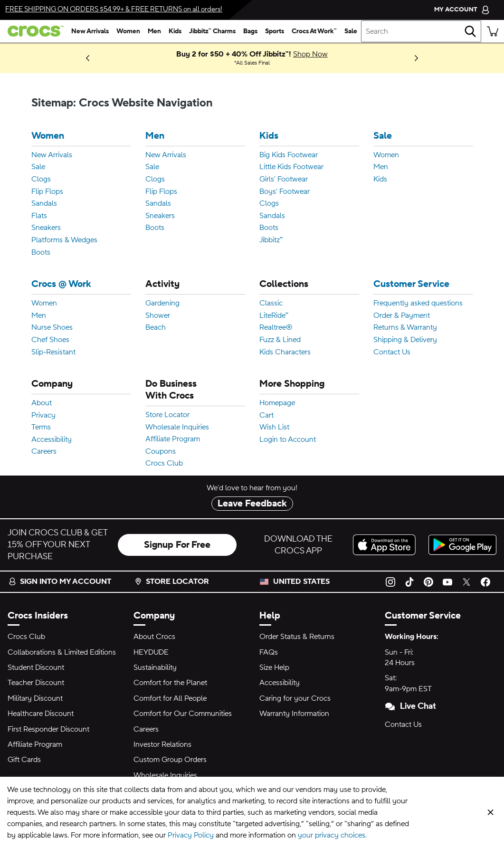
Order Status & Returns (297, 637)
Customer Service (411, 284)
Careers (44, 452)
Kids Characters (285, 353)
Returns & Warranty (405, 328)
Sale (38, 167)
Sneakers (46, 228)
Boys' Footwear (285, 192)
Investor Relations (162, 744)
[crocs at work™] (314, 31)
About (42, 403)
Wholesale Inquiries (177, 428)
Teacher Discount (36, 683)
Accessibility (52, 440)
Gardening (162, 304)
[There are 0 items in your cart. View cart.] (493, 31)
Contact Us (392, 353)
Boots (41, 253)
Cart (266, 416)
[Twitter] (466, 581)
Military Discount (35, 698)
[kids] (175, 31)
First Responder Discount (48, 729)
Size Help (274, 667)
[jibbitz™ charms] (212, 31)
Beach (156, 328)
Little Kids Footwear (291, 167)
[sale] (351, 31)
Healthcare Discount (41, 714)
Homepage (277, 403)
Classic (271, 304)
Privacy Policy (191, 835)
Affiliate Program (173, 439)
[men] (154, 31)
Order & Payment (402, 316)
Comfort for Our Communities (183, 714)
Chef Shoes (50, 340)
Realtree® (276, 328)
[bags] (250, 31)
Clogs (41, 180)
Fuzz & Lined (280, 340)
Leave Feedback (252, 504)
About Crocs (154, 637)
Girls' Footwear (284, 180)
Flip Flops (47, 192)
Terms (41, 428)
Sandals (44, 204)
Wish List (274, 428)
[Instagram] (390, 581)
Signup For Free (177, 545)
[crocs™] (34, 31)
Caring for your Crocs (295, 698)
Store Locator (167, 415)
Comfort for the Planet (170, 683)
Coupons (161, 452)
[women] (128, 31)
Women (48, 136)
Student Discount (36, 667)
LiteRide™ (274, 316)
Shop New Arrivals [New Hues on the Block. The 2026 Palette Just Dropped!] (66, 58)
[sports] (275, 31)
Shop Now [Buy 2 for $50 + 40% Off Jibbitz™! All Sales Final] (310, 54)
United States (301, 581)
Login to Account (288, 440)
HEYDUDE (151, 652)
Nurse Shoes (52, 328)
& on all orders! (114, 9)
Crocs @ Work (61, 284)
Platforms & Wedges (64, 240)
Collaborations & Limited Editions (62, 652)
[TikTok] (409, 581)
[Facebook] (485, 581)
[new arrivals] (90, 31)
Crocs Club (164, 464)
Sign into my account (60, 581)
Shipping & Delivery (405, 340)
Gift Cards (24, 760)
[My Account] (462, 10)
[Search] (470, 31)
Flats (39, 216)
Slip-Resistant (53, 353)
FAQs (269, 652)
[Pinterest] (428, 581)
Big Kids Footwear (289, 155)
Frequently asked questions (418, 304)
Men (155, 136)
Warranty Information (294, 714)
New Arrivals (52, 155)
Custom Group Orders (170, 760)
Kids (269, 136)
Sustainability (155, 667)
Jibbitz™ (271, 240)
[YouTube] (447, 581)
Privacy (43, 416)
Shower (158, 316)
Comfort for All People (170, 698)
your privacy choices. (332, 835)
